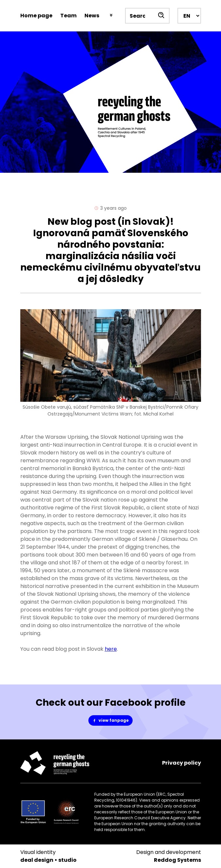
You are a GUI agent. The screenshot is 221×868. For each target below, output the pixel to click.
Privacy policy (182, 763)
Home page (36, 16)
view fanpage (112, 720)
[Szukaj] (162, 16)
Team (68, 16)
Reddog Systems (177, 860)
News (92, 16)
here (111, 649)
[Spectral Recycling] (110, 102)
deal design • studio (48, 860)
